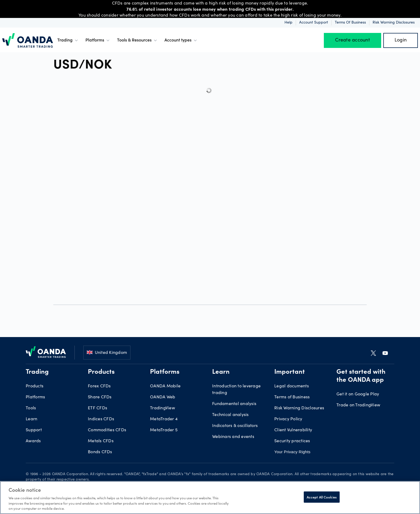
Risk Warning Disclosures (394, 23)
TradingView (162, 408)
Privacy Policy (288, 419)
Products (35, 386)
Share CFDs (100, 397)
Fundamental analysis (234, 404)
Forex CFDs (99, 386)
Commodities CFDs (107, 430)
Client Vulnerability (293, 430)
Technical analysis (230, 415)
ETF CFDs (97, 408)
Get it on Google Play (358, 394)
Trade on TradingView (358, 405)
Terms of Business (350, 23)
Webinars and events (233, 437)
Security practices (292, 441)
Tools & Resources (138, 40)
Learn (31, 419)
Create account (352, 40)
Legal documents (292, 386)
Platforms (98, 40)
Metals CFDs (101, 441)
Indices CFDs (101, 419)
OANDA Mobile (165, 386)
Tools (31, 408)
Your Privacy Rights (292, 452)
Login (401, 40)
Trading (68, 40)
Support (34, 430)
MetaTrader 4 (164, 419)
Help (288, 23)
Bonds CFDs (100, 452)
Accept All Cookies (322, 497)
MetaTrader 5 (164, 430)
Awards (33, 441)
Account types (181, 40)
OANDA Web (163, 397)
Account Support (314, 23)
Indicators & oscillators (235, 426)
